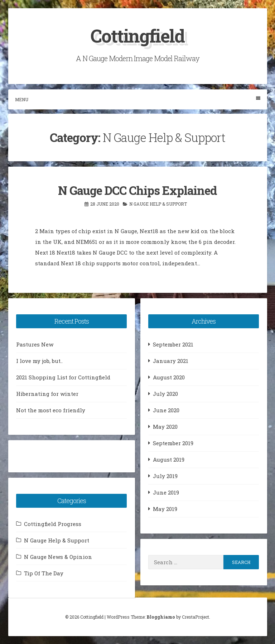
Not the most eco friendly (51, 410)
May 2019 (165, 508)
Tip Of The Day (44, 573)
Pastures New (35, 344)
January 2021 (171, 360)
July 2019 (165, 476)
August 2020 (169, 377)
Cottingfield (137, 36)
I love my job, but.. (39, 360)
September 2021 (173, 344)
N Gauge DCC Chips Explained (137, 190)
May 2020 (165, 426)
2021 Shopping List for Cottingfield (63, 377)
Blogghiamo (161, 617)
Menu (138, 99)
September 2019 (173, 443)
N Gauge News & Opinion (58, 556)
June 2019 (166, 492)
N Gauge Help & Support (158, 203)
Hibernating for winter (47, 393)
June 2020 (166, 410)
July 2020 (165, 393)
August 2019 (169, 459)
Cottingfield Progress (53, 523)
